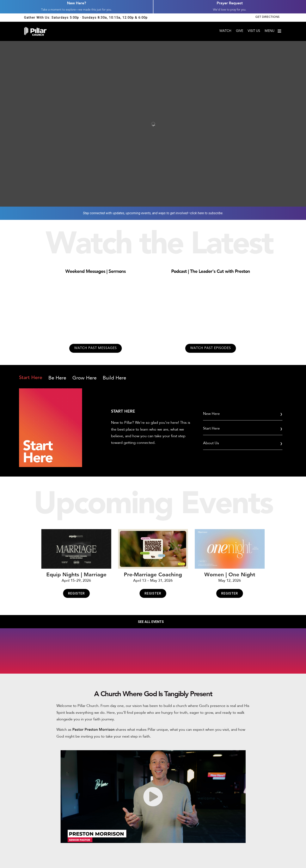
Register (76, 593)
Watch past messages (96, 348)
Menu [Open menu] (273, 31)
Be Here (57, 378)
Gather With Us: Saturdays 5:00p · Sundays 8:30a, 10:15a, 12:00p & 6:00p (86, 17)
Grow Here (84, 378)
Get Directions (267, 17)
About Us (211, 443)
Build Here (114, 378)
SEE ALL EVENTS (151, 622)
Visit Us (254, 31)
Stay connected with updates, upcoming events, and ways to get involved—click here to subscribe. (153, 213)
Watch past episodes (211, 348)
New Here (211, 414)
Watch (225, 31)
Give (240, 31)
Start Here (31, 378)
